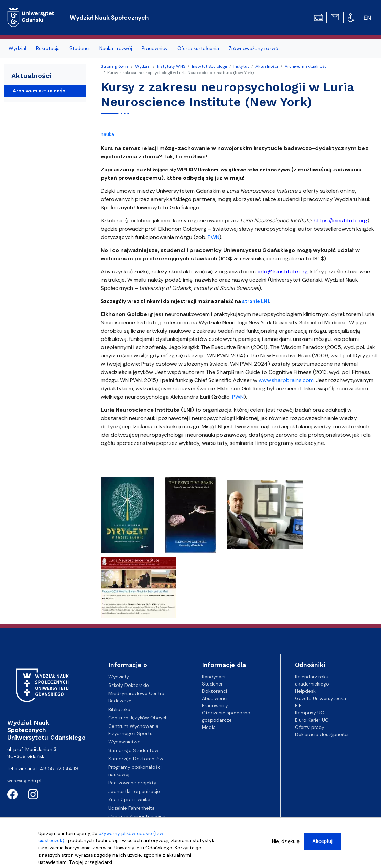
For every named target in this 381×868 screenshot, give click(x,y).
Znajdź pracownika (129, 799)
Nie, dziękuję (286, 842)
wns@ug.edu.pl (24, 781)
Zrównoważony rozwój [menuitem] (254, 48)
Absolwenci (215, 698)
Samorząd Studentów (133, 750)
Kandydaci (214, 677)
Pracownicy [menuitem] (155, 48)
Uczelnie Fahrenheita (132, 808)
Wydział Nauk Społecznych (109, 18)
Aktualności (267, 66)
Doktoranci (214, 691)
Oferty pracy (310, 727)
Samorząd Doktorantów (136, 759)
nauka (107, 134)
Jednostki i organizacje (134, 791)
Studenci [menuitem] (80, 48)
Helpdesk (305, 691)
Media (209, 727)
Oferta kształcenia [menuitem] (198, 48)
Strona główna (115, 66)
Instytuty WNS (171, 66)
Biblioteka (119, 709)
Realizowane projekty (132, 783)
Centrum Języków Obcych (138, 718)
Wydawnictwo (124, 742)
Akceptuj (322, 842)
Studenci (212, 684)
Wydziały (119, 677)
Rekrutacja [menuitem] (48, 48)
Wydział (143, 66)
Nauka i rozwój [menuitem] (116, 48)
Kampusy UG (310, 713)
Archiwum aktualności (306, 66)
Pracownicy (215, 705)
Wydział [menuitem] (18, 48)
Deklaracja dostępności (322, 734)
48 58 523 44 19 (59, 768)
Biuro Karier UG (312, 720)
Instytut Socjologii (209, 66)
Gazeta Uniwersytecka (320, 698)
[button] (128, 516)
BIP (298, 705)
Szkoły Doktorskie (129, 685)
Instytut (241, 66)
